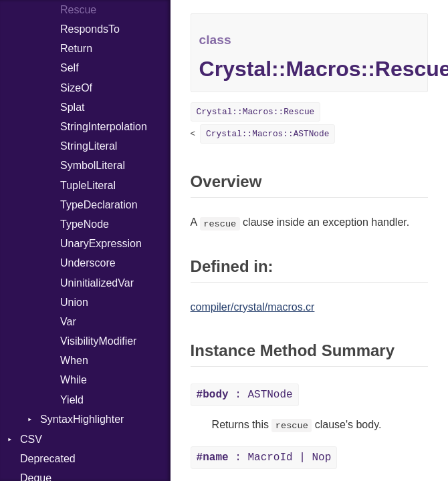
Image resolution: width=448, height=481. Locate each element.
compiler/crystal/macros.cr (253, 307)
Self (70, 68)
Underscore (88, 263)
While (74, 380)
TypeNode (85, 224)
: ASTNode (245, 395)
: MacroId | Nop (264, 458)
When (74, 360)
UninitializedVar (97, 283)
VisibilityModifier (98, 341)
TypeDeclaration (99, 205)
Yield (72, 400)
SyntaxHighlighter (82, 419)
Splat (72, 107)
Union (74, 302)
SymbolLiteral (93, 165)
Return (76, 48)
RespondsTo (90, 29)
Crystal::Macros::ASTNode (267, 134)
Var (68, 322)
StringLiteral (89, 146)
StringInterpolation (104, 127)
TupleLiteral (88, 185)
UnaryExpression (101, 244)
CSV (31, 439)
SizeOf (76, 88)
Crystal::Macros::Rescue (256, 112)
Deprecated (48, 459)
